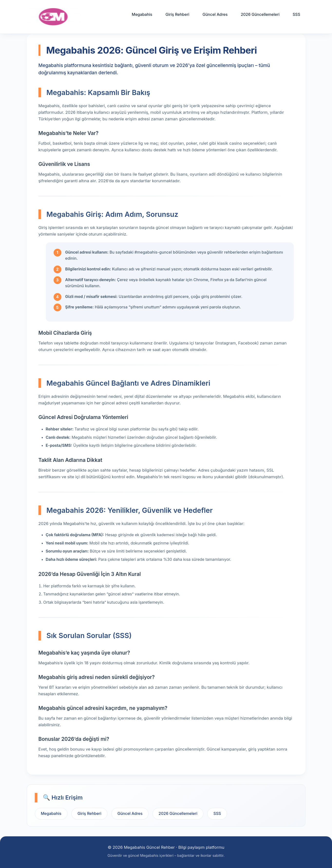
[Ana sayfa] (54, 17)
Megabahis (142, 14)
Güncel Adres (215, 14)
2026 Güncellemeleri (260, 14)
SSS (296, 14)
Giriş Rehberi (177, 14)
